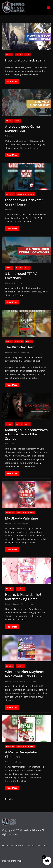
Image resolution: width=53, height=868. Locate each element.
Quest (17, 352)
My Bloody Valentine (22, 518)
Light (21, 681)
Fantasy (10, 352)
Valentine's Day (28, 604)
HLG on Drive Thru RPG (13, 846)
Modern (17, 523)
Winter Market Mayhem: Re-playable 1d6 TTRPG (25, 674)
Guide (27, 54)
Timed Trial (24, 352)
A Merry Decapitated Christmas (22, 754)
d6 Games (10, 589)
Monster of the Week (26, 194)
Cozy (9, 681)
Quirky (10, 604)
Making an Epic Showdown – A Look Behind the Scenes (26, 434)
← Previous (8, 799)
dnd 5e (9, 341)
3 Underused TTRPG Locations (21, 276)
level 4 (29, 341)
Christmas (11, 762)
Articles (9, 54)
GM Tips (11, 444)
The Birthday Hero (20, 347)
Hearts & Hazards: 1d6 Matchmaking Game (23, 597)
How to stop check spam (25, 60)
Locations (18, 283)
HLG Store (10, 194)
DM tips (19, 54)
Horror (10, 210)
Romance (17, 604)
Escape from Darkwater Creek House (24, 202)
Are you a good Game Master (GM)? (22, 129)
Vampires (24, 523)
